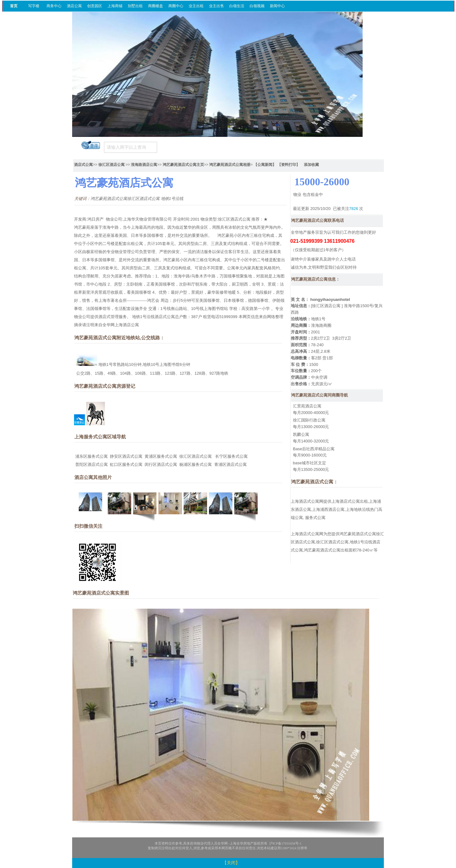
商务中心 (54, 6)
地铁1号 (318, 319)
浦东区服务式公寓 (92, 456)
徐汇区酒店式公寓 (196, 456)
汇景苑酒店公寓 (307, 406)
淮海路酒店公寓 (144, 165)
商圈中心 (176, 6)
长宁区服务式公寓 (231, 456)
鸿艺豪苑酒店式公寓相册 (230, 165)
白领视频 (257, 6)
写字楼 (34, 6)
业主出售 (216, 6)
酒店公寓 (74, 6)
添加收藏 (311, 165)
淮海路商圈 (321, 325)
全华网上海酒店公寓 (121, 325)
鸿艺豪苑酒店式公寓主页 (183, 165)
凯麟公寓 (301, 434)
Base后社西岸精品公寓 (314, 449)
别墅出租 (135, 6)
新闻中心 (277, 6)
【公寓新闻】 (265, 165)
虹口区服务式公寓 (126, 464)
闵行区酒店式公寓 (161, 464)
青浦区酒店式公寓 (230, 464)
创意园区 (95, 6)
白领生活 (237, 6)
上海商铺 (115, 6)
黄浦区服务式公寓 (161, 456)
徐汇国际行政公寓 (309, 420)
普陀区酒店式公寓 (92, 464)
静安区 (116, 456)
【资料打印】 (289, 165)
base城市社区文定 (310, 463)
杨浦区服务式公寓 (196, 464)
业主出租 (196, 6)
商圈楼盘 (156, 6)
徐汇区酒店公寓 (112, 165)
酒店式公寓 (83, 165)
